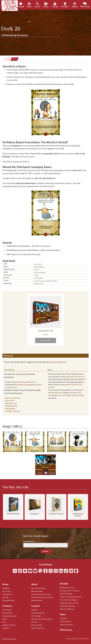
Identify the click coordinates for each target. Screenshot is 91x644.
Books (5, 619)
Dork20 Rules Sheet (18, 382)
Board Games (7, 613)
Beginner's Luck (11, 403)
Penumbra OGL (76, 393)
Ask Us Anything (66, 594)
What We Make (37, 591)
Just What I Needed (12, 411)
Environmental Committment (42, 597)
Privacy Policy (37, 625)
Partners (6, 628)
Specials (5, 597)
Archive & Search (66, 625)
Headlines (6, 588)
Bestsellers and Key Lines (41, 594)
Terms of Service (37, 628)
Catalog (8, 59)
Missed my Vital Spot (13, 398)
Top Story (64, 618)
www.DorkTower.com (77, 377)
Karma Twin (9, 401)
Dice (4, 622)
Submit (45, 551)
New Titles (6, 591)
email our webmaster (58, 362)
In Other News (65, 621)
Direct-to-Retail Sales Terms (71, 597)
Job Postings (36, 616)
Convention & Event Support (42, 619)
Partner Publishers (67, 609)
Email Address (29, 541)
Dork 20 (15, 59)
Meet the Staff (37, 600)
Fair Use (34, 622)
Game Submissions (38, 613)
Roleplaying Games (10, 616)
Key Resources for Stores (70, 591)
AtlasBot (35, 610)
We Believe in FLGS (67, 588)
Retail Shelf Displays (68, 606)
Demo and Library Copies (69, 603)
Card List (33, 382)
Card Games (7, 610)
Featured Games (8, 600)
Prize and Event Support (69, 600)
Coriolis (64, 395)
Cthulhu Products (9, 625)
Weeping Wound (11, 406)
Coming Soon (7, 594)
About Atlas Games (38, 588)
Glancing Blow (10, 409)
